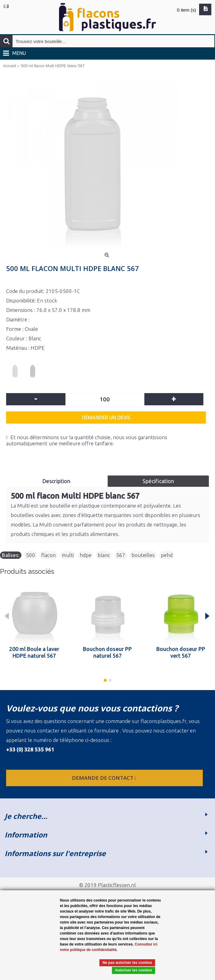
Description (57, 481)
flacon (48, 555)
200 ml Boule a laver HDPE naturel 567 (34, 652)
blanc (104, 555)
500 (31, 555)
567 (121, 555)
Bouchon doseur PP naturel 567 (107, 652)
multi (68, 555)
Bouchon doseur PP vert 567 (181, 652)
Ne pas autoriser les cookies (127, 963)
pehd (167, 555)
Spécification (158, 481)
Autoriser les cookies (133, 970)
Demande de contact (105, 778)
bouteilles (143, 555)
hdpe (86, 555)
